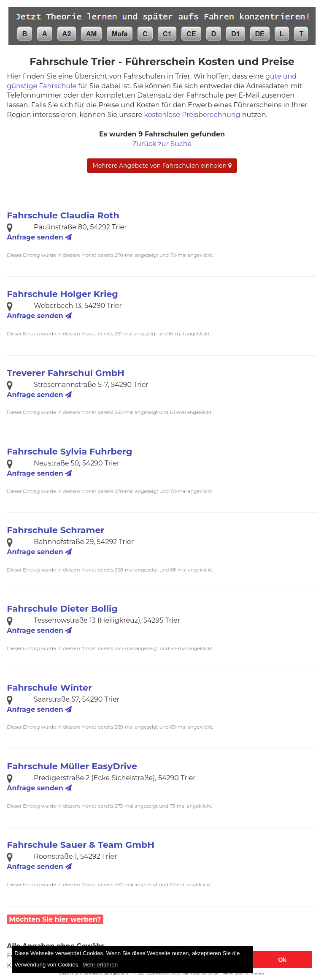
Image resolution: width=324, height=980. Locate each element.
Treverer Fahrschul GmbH (66, 373)
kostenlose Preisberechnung (192, 115)
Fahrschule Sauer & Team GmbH (81, 845)
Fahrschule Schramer (55, 530)
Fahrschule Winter (49, 687)
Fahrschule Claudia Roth (63, 215)
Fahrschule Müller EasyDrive (72, 766)
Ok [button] (282, 960)
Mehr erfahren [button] (100, 965)
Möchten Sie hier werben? (55, 919)
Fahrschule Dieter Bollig (62, 608)
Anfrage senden (39, 237)
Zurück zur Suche (162, 144)
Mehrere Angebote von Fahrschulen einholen (162, 166)
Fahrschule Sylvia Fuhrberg (69, 451)
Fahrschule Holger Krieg (62, 294)
